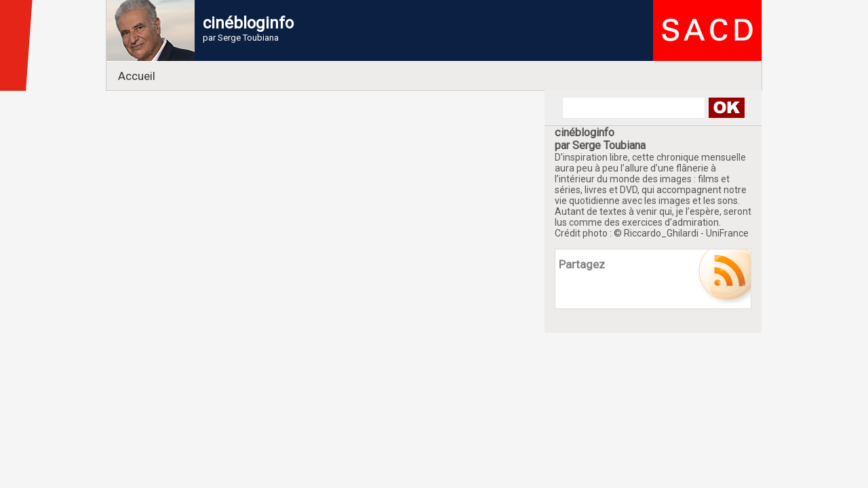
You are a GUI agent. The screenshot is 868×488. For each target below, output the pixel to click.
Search (726, 108)
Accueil (137, 76)
